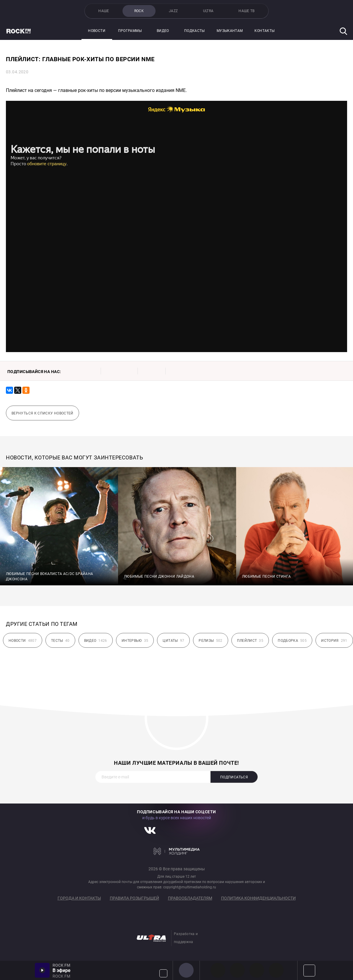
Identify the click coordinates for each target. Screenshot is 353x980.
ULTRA (208, 11)
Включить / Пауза (42, 970)
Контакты (264, 31)
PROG (218, 970)
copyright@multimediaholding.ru (190, 887)
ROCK (139, 11)
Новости (97, 31)
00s (257, 970)
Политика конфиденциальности (258, 898)
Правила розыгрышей (134, 898)
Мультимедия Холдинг (177, 851)
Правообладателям (190, 898)
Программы (130, 31)
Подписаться (234, 777)
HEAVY (237, 970)
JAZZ (173, 11)
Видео (163, 31)
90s (276, 970)
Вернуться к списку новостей (43, 413)
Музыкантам (230, 31)
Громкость (163, 973)
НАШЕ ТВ (247, 11)
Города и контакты (79, 898)
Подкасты (195, 31)
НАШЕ (104, 11)
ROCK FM (186, 970)
